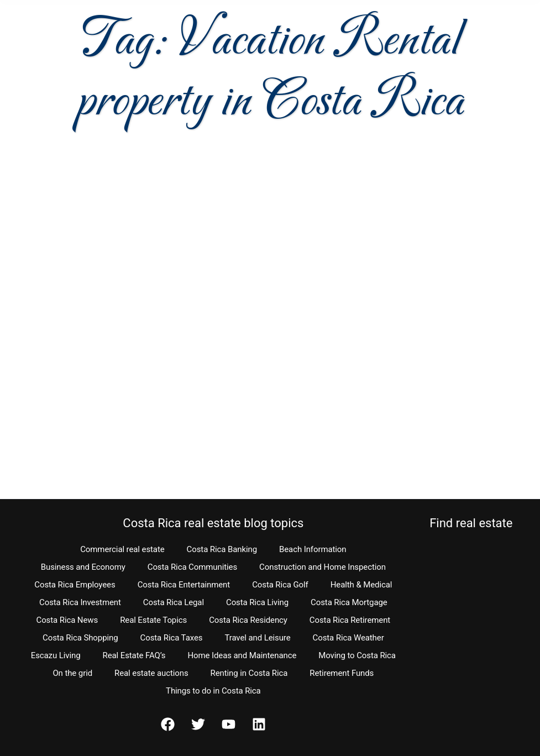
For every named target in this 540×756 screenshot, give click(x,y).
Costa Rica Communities (192, 567)
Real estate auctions (151, 673)
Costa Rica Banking (222, 549)
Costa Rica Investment (80, 602)
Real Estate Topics (153, 620)
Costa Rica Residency (248, 620)
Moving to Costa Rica (357, 655)
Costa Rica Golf (280, 585)
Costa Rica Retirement (350, 620)
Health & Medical (361, 585)
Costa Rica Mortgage (349, 602)
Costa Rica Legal (174, 602)
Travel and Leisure (257, 638)
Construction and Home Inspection (323, 567)
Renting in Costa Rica (249, 673)
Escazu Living (56, 655)
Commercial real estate (122, 549)
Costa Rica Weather (348, 638)
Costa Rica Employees (75, 585)
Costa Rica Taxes (172, 638)
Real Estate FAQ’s (134, 655)
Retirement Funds (342, 673)
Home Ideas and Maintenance (242, 655)
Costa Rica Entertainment (184, 585)
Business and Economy (83, 567)
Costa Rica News (67, 620)
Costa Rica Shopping (80, 638)
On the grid (72, 673)
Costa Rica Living (257, 602)
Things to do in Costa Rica (213, 691)
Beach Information (313, 549)
